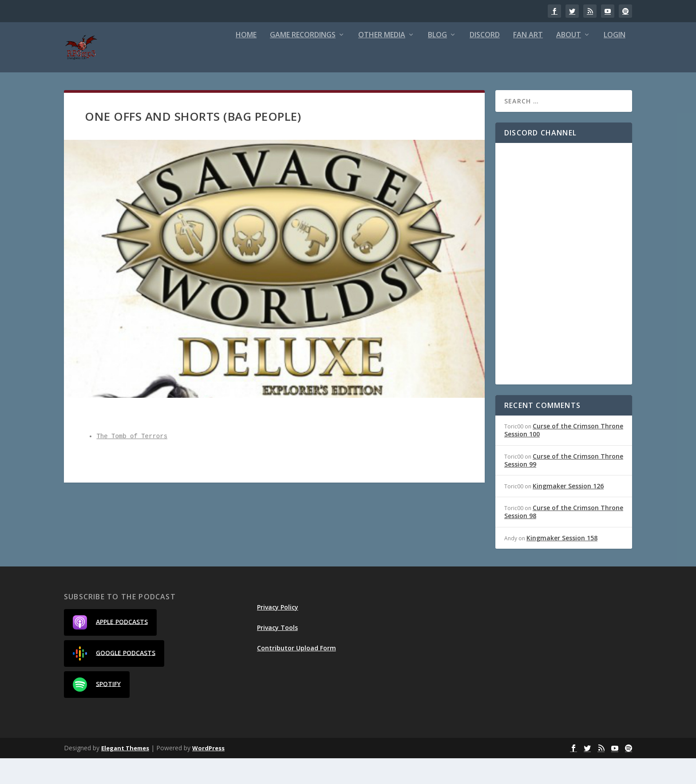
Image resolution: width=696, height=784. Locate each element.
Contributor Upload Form (297, 674)
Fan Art (528, 61)
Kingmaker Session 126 (568, 512)
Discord (485, 61)
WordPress (208, 774)
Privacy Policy (278, 633)
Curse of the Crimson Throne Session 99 (564, 486)
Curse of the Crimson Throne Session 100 (564, 456)
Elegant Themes (125, 774)
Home (246, 61)
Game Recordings (303, 61)
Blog (437, 61)
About (569, 61)
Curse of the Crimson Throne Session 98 (564, 537)
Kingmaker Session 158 (562, 564)
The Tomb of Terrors (132, 462)
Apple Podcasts (110, 648)
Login (615, 61)
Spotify (97, 710)
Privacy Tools (277, 653)
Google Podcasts (114, 679)
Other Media (382, 61)
